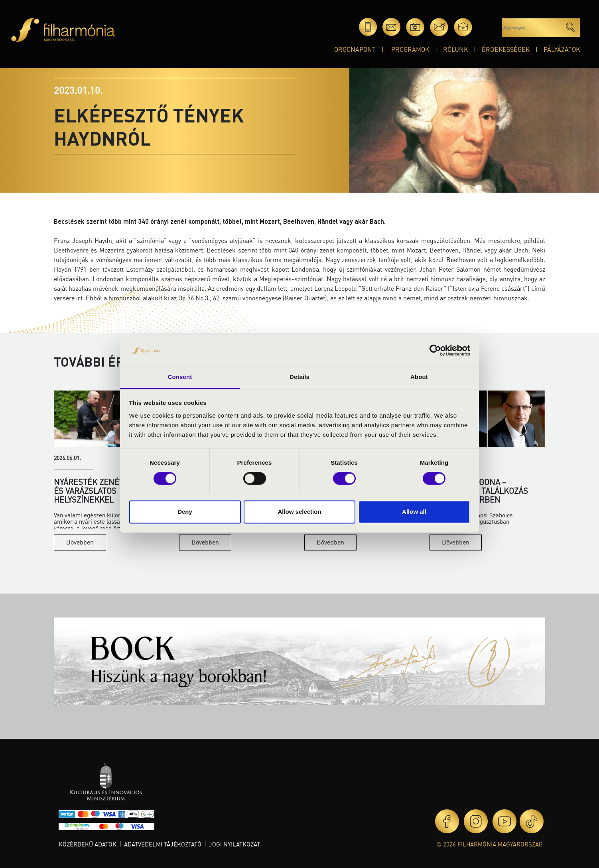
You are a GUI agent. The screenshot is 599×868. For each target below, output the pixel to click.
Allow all (414, 512)
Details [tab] (299, 377)
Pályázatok (562, 49)
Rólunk (455, 49)
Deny (185, 512)
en (487, 27)
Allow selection (299, 512)
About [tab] (419, 377)
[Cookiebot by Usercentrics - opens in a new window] (435, 351)
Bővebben (80, 542)
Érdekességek (506, 49)
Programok (410, 49)
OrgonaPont (355, 49)
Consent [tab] (180, 377)
